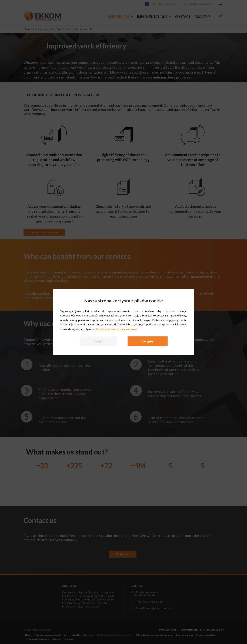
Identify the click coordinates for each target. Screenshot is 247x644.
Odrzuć (98, 341)
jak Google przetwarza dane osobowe (115, 329)
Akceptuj (148, 341)
